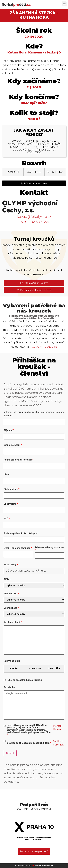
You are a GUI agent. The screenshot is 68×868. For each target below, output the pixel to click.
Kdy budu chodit (13, 622)
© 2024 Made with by (34, 866)
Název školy (11, 565)
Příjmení (9, 430)
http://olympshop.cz (43, 347)
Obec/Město (11, 504)
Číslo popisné (12, 489)
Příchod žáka (11, 594)
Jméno (8, 416)
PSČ (7, 519)
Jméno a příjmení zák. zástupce (21, 533)
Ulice (7, 475)
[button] (64, 4)
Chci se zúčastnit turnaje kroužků (25, 680)
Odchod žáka (11, 608)
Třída (7, 579)
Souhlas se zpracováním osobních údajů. (29, 743)
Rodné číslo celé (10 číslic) (18, 460)
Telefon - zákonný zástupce (49, 549)
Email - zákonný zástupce (18, 548)
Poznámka (9, 687)
